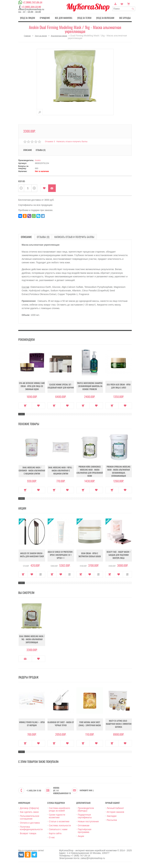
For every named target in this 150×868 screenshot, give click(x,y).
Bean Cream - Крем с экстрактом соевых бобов (90, 555)
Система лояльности (60, 825)
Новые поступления (88, 821)
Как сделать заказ (29, 812)
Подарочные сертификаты (85, 816)
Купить (25, 405)
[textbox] (124, 9)
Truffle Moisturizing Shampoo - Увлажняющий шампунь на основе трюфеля (90, 386)
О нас (52, 837)
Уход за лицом (27, 18)
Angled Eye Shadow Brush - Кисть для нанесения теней (32, 555)
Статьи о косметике (59, 821)
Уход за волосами (106, 18)
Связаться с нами (58, 829)
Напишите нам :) (87, 790)
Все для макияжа (63, 18)
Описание (28, 150)
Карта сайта (55, 833)
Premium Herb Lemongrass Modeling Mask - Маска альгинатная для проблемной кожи (90, 471)
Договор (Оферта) (29, 808)
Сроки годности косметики (57, 816)
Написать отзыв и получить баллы (73, 141)
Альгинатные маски (59, 35)
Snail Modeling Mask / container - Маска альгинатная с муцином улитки (32, 471)
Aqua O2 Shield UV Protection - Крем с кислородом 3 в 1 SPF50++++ (61, 555)
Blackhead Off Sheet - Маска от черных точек (61, 724)
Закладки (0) (122, 4)
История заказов (115, 812)
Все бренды (126, 18)
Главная (27, 35)
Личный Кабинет (115, 808)
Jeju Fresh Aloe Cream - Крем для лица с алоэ (119, 386)
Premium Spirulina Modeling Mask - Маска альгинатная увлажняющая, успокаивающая (119, 471)
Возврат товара (28, 833)
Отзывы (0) (41, 150)
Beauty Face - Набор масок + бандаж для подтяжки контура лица (119, 555)
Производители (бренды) (86, 809)
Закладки (112, 816)
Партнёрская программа (85, 830)
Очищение (45, 18)
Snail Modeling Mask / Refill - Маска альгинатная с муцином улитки (61, 471)
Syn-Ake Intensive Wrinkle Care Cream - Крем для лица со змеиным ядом (32, 386)
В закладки (44, 188)
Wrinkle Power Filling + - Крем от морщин (32, 724)
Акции (81, 836)
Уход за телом (84, 18)
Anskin (38, 160)
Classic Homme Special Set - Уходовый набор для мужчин (61, 386)
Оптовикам (84, 825)
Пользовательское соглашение (30, 817)
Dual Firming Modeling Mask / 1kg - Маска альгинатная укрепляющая (32, 639)
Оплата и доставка (30, 822)
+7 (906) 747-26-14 (32, 2)
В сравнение (41, 574)
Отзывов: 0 (50, 141)
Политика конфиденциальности (31, 828)
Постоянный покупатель (115, 4)
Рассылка (112, 820)
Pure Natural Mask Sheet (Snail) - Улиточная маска (90, 724)
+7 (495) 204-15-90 (31, 7)
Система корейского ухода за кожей (59, 809)
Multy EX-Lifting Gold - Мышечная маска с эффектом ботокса (119, 724)
